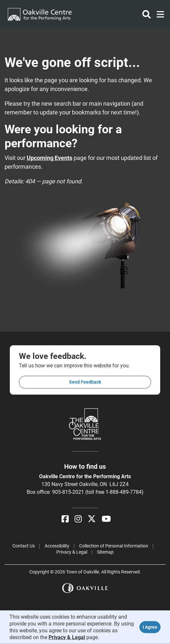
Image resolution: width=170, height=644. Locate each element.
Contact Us (24, 546)
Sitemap (105, 552)
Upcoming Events (50, 158)
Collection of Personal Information (114, 546)
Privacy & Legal (72, 552)
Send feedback (85, 382)
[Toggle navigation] (158, 14)
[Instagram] (78, 519)
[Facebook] (65, 519)
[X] (92, 519)
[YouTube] (106, 519)
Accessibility (57, 546)
